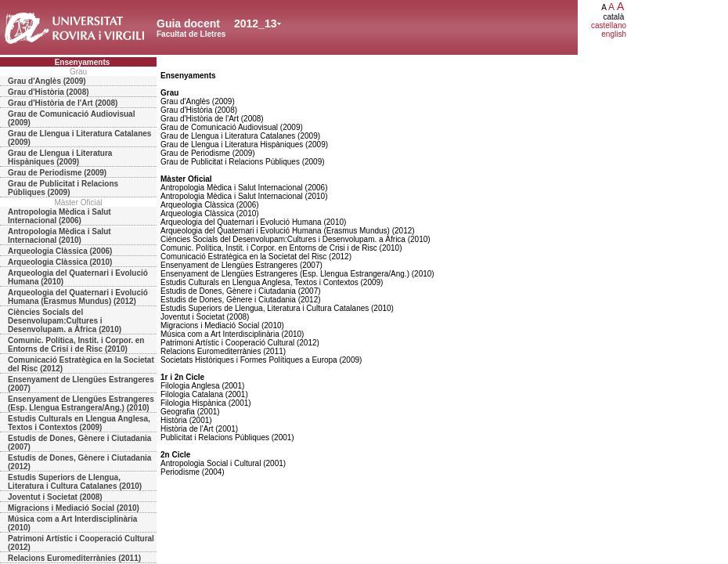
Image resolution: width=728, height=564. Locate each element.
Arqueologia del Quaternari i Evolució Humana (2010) (78, 277)
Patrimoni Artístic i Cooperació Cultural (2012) (81, 543)
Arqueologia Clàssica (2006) (60, 251)
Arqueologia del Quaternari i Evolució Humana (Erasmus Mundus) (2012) (78, 297)
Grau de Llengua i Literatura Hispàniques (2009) (60, 157)
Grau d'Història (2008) (49, 92)
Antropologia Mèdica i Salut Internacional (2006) (59, 216)
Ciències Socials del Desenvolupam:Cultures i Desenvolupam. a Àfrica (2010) (65, 321)
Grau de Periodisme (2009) (57, 173)
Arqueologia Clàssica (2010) (60, 262)
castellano (609, 25)
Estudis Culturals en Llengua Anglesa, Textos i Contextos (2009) (79, 423)
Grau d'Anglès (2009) (47, 81)
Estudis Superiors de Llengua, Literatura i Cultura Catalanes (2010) (75, 482)
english (614, 34)
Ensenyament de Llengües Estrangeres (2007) (81, 384)
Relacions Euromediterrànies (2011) (74, 558)
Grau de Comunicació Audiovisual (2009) (71, 118)
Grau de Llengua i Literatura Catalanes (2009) (79, 138)
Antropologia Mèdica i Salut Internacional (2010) (59, 236)
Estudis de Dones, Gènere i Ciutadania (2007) (79, 443)
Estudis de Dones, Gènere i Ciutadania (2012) (79, 462)
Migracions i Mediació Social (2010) (74, 508)
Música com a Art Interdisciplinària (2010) (72, 523)
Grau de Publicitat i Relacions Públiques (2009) (63, 188)
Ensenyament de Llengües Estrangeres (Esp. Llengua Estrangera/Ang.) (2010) (81, 403)
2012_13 (256, 23)
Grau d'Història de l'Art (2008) (63, 103)
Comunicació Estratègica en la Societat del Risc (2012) (81, 364)
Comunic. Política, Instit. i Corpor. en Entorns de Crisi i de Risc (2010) (76, 345)
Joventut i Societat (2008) (55, 497)
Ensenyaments (83, 62)
